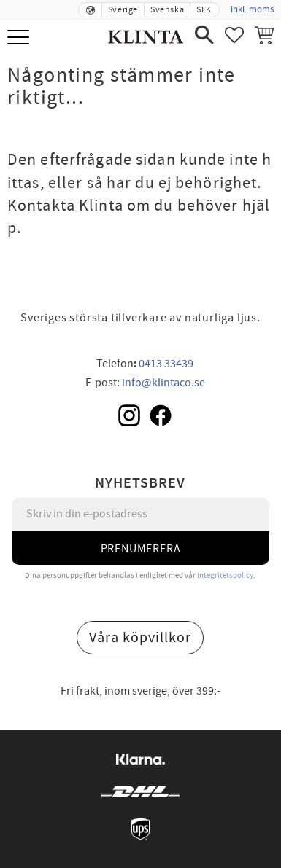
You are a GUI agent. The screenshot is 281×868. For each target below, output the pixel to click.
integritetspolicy (225, 575)
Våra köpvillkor (140, 638)
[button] (20, 38)
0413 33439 (166, 364)
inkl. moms (252, 9)
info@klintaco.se (163, 383)
